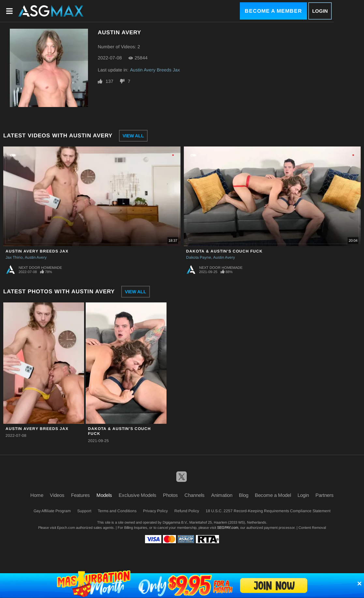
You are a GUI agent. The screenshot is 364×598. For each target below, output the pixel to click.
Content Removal (312, 528)
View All (133, 136)
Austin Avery (36, 257)
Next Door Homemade (40, 268)
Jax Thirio (14, 257)
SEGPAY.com (228, 528)
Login (320, 11)
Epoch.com (66, 528)
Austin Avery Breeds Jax (155, 70)
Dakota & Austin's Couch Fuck (224, 251)
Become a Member (273, 11)
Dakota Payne (199, 257)
